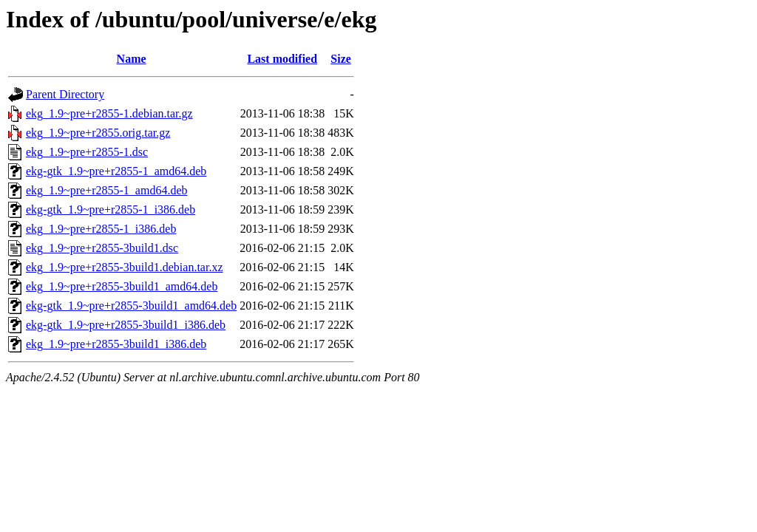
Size (341, 59)
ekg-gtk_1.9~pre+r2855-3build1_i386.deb (126, 325)
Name (132, 59)
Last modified (282, 59)
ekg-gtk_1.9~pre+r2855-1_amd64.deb (116, 171)
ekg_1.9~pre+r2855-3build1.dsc (102, 248)
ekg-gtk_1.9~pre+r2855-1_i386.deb (111, 209)
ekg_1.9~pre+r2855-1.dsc (87, 152)
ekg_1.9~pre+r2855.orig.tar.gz (98, 133)
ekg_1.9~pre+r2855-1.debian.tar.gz (109, 113)
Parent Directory (65, 94)
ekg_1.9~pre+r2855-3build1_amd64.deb (122, 286)
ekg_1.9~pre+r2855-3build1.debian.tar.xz (125, 267)
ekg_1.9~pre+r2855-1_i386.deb (101, 229)
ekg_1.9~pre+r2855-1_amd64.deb (107, 190)
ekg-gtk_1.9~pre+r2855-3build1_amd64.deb (131, 306)
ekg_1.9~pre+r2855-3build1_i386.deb (116, 344)
